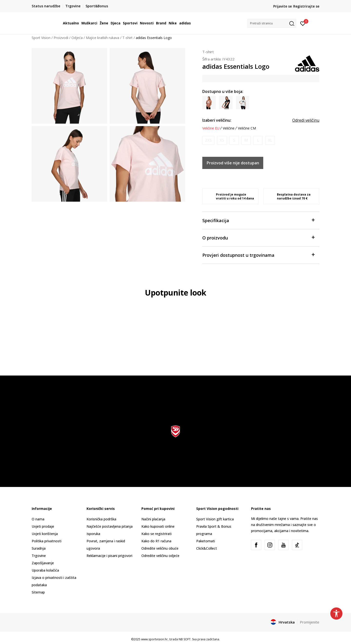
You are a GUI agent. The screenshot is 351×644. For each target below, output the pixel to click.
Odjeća (77, 38)
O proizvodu (258, 237)
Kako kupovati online (158, 526)
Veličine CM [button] (247, 128)
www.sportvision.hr (154, 639)
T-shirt (127, 38)
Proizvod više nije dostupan (233, 163)
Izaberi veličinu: (217, 120)
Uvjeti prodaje (43, 526)
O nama (38, 519)
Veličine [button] (229, 128)
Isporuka (93, 534)
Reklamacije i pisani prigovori (109, 556)
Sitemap (38, 592)
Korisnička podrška (101, 519)
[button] (272, 23)
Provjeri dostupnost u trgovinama (258, 255)
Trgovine (39, 556)
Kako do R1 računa (156, 541)
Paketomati (206, 541)
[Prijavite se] (303, 23)
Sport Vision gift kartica (215, 519)
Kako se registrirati (156, 534)
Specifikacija (258, 220)
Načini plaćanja (153, 519)
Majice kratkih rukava (102, 38)
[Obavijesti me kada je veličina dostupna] (208, 140)
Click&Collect (207, 548)
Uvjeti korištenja (45, 534)
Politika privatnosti (47, 541)
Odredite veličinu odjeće (160, 556)
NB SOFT (185, 639)
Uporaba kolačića (45, 570)
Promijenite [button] (310, 622)
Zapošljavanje (43, 563)
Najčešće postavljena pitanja (110, 526)
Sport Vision (41, 38)
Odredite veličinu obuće (160, 548)
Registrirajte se (306, 6)
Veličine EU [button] (211, 128)
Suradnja (39, 548)
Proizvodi (61, 38)
